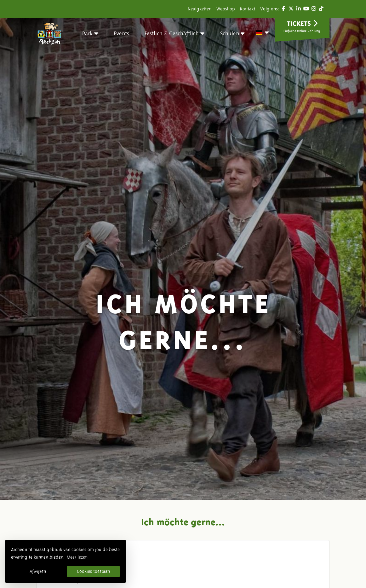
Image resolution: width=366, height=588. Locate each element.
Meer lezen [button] (77, 557)
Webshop (226, 9)
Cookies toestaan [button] (93, 571)
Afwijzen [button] (38, 571)
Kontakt (248, 9)
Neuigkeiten (200, 9)
